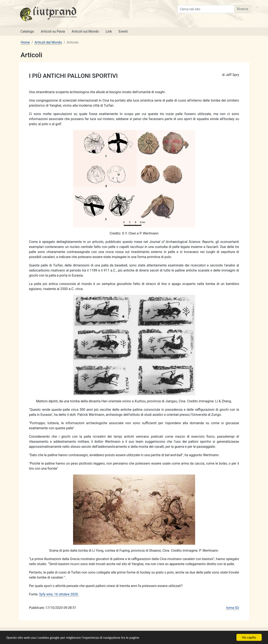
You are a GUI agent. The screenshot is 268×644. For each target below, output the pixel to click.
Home (25, 42)
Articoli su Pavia (53, 31)
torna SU (233, 608)
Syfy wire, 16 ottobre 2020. (59, 594)
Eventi (123, 31)
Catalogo (27, 31)
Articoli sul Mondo (85, 31)
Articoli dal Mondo (48, 42)
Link (109, 31)
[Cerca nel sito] (206, 9)
